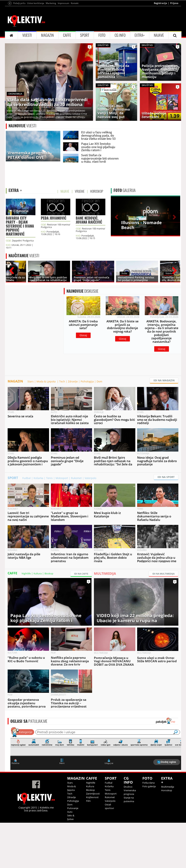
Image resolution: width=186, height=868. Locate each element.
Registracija (160, 48)
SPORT (85, 81)
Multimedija (168, 832)
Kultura (38, 619)
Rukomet (76, 523)
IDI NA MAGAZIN (164, 426)
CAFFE (67, 81)
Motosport (62, 523)
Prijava (174, 48)
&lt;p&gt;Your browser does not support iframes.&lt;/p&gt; (96, 793)
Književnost (92, 843)
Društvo (128, 832)
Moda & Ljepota (46, 427)
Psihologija (87, 427)
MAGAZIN (47, 81)
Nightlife (26, 619)
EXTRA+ (140, 81)
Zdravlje (73, 427)
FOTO (102, 81)
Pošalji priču (19, 48)
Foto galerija (149, 832)
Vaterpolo (90, 523)
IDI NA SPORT (166, 522)
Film (88, 846)
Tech (62, 427)
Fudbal (27, 523)
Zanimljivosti (93, 839)
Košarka (38, 523)
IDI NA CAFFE (81, 619)
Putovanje (73, 853)
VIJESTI (27, 81)
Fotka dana (148, 828)
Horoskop (167, 836)
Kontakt (75, 48)
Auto (70, 857)
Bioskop (49, 619)
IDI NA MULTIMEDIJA (163, 619)
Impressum (63, 48)
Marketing (51, 48)
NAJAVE (159, 81)
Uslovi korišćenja (36, 48)
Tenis (49, 523)
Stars (31, 427)
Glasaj (83, 381)
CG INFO (120, 81)
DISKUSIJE (82, 336)
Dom (99, 427)
